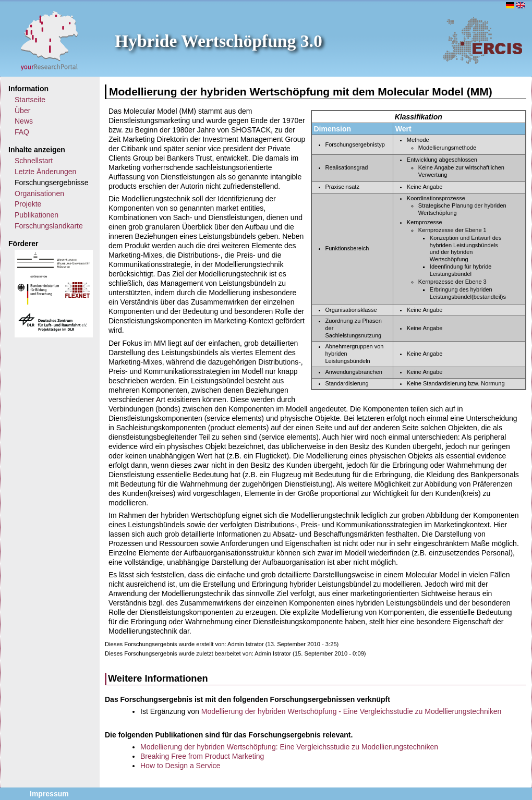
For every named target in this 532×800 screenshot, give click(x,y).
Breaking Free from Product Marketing (202, 756)
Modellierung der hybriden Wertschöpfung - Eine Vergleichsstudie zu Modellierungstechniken (352, 711)
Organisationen (39, 193)
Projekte (28, 204)
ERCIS (482, 40)
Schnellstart (34, 161)
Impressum (49, 794)
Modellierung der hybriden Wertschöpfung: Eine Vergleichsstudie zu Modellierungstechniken (289, 747)
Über (22, 111)
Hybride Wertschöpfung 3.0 (219, 41)
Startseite (30, 100)
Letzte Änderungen (45, 172)
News (24, 121)
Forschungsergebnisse (52, 183)
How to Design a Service (180, 766)
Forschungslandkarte (49, 226)
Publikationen (37, 215)
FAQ (22, 132)
